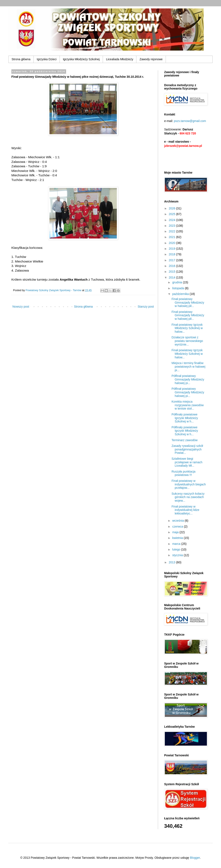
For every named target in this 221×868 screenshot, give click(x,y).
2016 (172, 266)
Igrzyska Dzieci (47, 59)
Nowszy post (21, 307)
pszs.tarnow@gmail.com (190, 121)
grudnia (178, 282)
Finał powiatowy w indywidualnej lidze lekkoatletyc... (185, 510)
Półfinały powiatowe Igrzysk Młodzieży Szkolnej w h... (185, 418)
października (181, 294)
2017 (172, 260)
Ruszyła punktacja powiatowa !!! (184, 473)
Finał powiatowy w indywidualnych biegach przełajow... (189, 484)
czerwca (178, 526)
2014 (172, 277)
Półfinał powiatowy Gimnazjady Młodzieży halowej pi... (188, 379)
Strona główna (21, 59)
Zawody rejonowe (151, 59)
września (178, 521)
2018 (172, 254)
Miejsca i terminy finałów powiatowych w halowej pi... (188, 367)
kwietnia (178, 538)
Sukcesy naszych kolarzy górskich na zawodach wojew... (188, 497)
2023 (172, 226)
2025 (172, 214)
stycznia (178, 555)
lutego (177, 549)
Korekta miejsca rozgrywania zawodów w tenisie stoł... (188, 405)
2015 (172, 272)
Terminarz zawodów (185, 440)
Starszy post (146, 307)
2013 (172, 562)
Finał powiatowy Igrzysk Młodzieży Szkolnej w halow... (187, 328)
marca (177, 544)
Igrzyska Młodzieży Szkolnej (81, 59)
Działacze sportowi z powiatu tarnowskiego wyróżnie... (187, 341)
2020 (172, 243)
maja (176, 532)
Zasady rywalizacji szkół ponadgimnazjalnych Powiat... (187, 449)
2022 (172, 231)
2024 (172, 220)
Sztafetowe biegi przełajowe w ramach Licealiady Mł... (187, 462)
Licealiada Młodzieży (120, 59)
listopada (178, 288)
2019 (172, 249)
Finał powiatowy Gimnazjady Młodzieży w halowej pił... (188, 303)
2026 (172, 208)
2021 (172, 237)
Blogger (195, 858)
